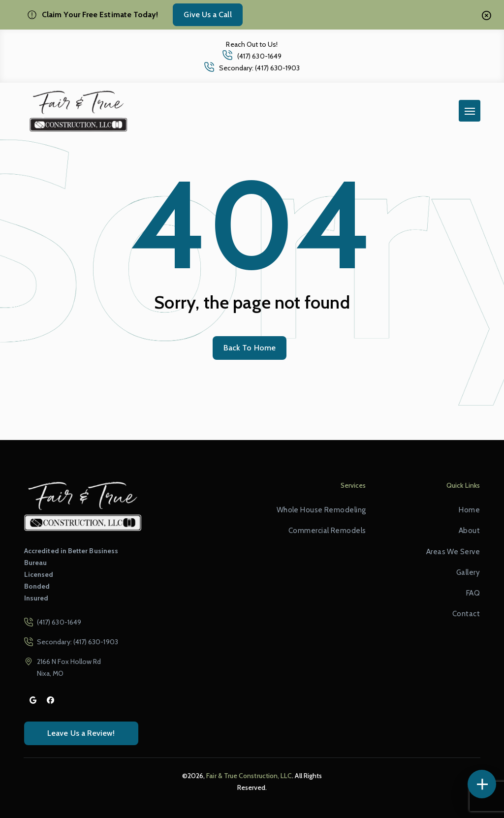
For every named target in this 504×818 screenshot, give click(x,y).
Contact (466, 614)
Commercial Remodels (327, 531)
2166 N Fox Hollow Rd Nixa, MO (69, 667)
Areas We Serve (453, 552)
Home (469, 510)
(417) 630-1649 (259, 56)
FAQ (473, 593)
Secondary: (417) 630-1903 (260, 68)
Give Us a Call (207, 15)
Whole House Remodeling (321, 510)
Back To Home (250, 348)
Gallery (468, 572)
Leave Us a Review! (81, 733)
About (469, 531)
